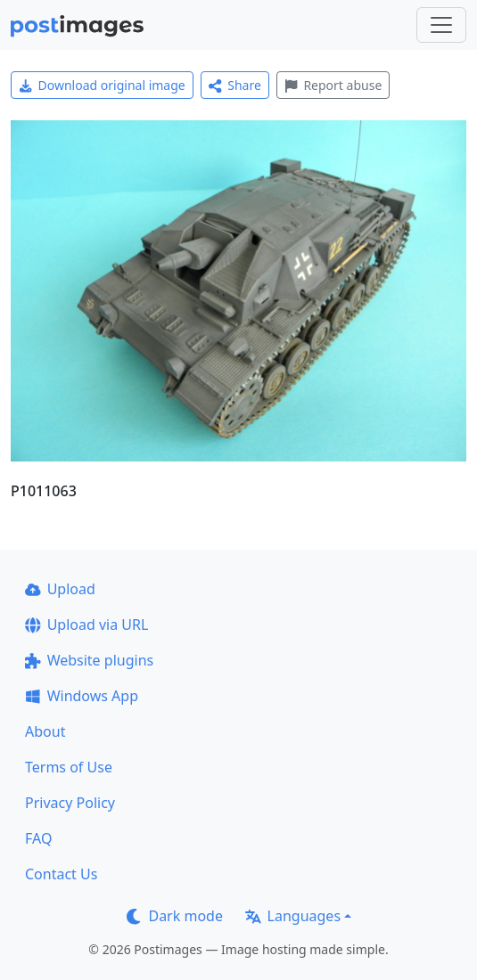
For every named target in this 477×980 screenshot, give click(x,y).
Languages (293, 916)
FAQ (38, 838)
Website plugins (89, 660)
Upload (60, 589)
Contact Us (61, 874)
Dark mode (175, 916)
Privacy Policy (70, 803)
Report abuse (333, 85)
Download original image (102, 85)
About (45, 731)
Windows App (82, 696)
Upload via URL (86, 625)
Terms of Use (69, 767)
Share (235, 85)
